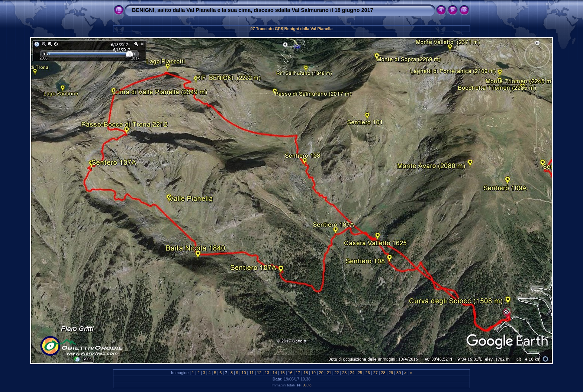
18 (306, 373)
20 (321, 373)
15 (283, 373)
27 (376, 373)
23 (344, 373)
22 (337, 373)
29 (391, 373)
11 (251, 373)
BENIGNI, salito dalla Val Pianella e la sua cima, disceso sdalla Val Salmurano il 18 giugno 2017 (253, 10)
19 (313, 373)
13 (267, 373)
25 (360, 373)
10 (244, 373)
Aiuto (307, 385)
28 (383, 373)
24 (352, 373)
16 (290, 373)
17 (298, 373)
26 (368, 373)
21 (329, 373)
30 (399, 373)
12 (259, 373)
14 (275, 373)
